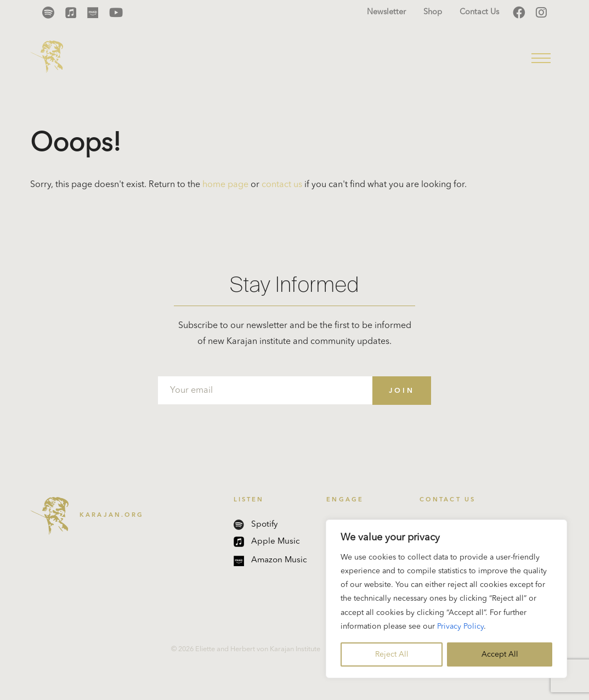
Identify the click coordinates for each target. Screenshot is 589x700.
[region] (446, 599)
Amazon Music (270, 561)
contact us (282, 185)
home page (225, 185)
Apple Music (267, 542)
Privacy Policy (460, 626)
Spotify (256, 525)
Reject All (392, 654)
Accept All (500, 654)
